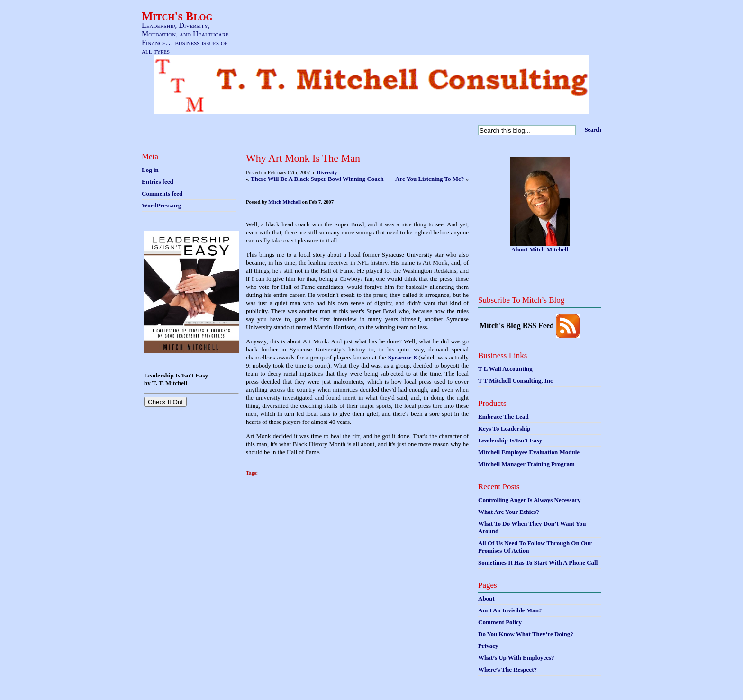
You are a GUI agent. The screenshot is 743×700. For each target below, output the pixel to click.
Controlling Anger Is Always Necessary (529, 500)
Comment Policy (500, 622)
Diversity (327, 172)
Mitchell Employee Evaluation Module (529, 452)
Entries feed (158, 182)
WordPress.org (161, 205)
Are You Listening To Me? (430, 179)
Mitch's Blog (177, 16)
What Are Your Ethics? (509, 512)
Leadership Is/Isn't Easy (510, 440)
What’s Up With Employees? (516, 658)
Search (593, 130)
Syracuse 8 (402, 357)
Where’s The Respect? (507, 669)
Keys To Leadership (504, 428)
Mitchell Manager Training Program (526, 464)
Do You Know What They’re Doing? (526, 634)
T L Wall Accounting (505, 369)
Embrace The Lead (503, 417)
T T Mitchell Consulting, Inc (516, 381)
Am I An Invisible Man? (510, 610)
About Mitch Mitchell (540, 249)
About (486, 598)
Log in (150, 170)
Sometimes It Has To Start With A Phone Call (538, 562)
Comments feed (162, 193)
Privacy (488, 646)
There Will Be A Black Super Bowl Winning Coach (317, 179)
